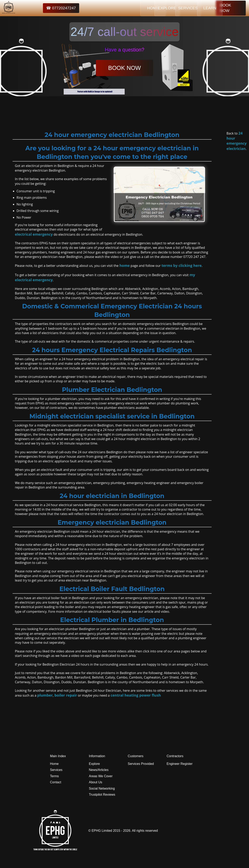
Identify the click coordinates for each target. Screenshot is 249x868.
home (125, 265)
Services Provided (141, 764)
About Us (96, 782)
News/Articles (99, 770)
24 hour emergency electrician (237, 141)
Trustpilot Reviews (102, 795)
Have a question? (125, 50)
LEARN (200, 8)
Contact (56, 782)
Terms (54, 776)
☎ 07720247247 (52, 8)
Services (56, 770)
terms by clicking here (182, 265)
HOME (124, 8)
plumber (45, 695)
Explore (94, 764)
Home (54, 764)
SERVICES (175, 8)
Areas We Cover (101, 776)
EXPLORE (149, 8)
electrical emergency (34, 234)
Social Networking (102, 788)
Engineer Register (180, 764)
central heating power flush (136, 695)
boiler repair (66, 695)
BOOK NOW (231, 8)
